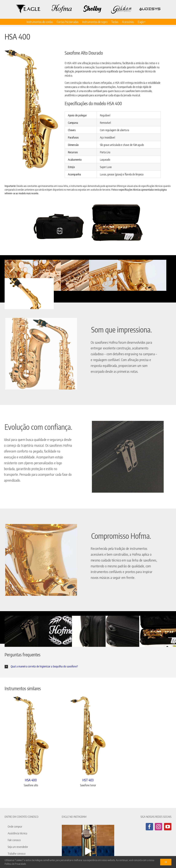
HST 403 (88, 780)
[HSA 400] (31, 736)
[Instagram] (158, 827)
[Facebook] (149, 827)
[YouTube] (168, 827)
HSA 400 (31, 780)
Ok (166, 862)
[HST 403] (88, 736)
